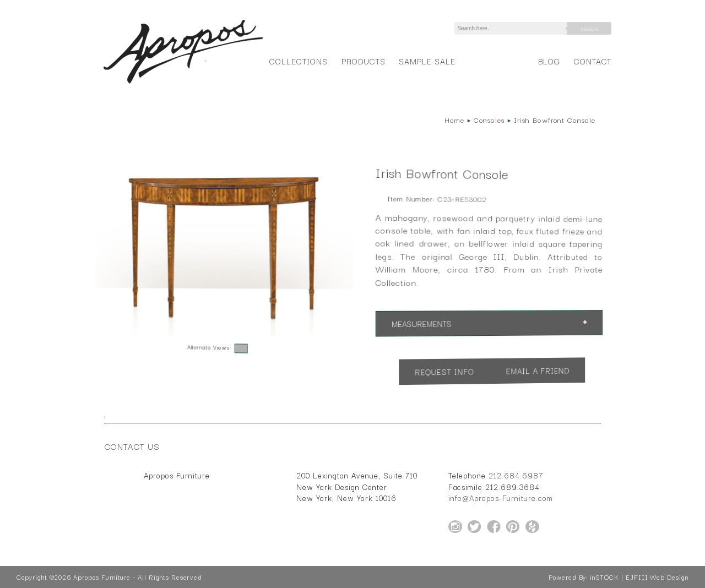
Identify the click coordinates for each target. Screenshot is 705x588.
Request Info (444, 372)
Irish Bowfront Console (555, 119)
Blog (549, 61)
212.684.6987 (516, 475)
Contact (593, 61)
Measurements (421, 324)
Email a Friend (538, 371)
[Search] (513, 28)
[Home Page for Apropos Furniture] (183, 84)
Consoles (489, 119)
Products (364, 61)
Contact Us (132, 446)
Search (589, 29)
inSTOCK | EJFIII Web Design (639, 577)
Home (454, 119)
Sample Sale (427, 61)
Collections (298, 61)
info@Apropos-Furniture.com (501, 498)
